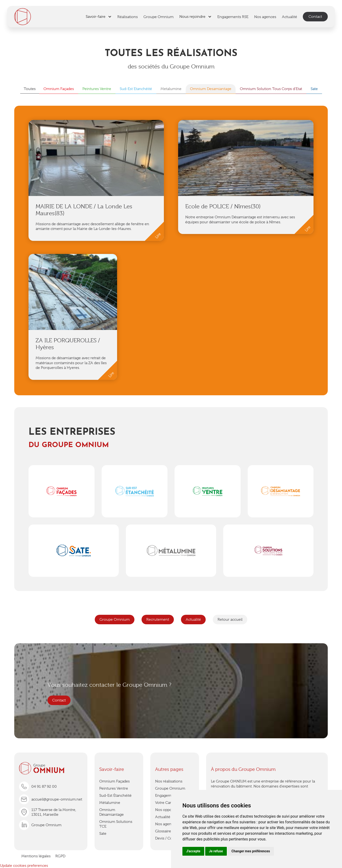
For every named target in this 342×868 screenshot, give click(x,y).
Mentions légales (36, 856)
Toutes (30, 89)
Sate (103, 834)
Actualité (193, 620)
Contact (315, 17)
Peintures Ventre (114, 788)
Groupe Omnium (115, 620)
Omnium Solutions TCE (116, 824)
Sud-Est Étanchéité (115, 796)
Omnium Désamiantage (112, 812)
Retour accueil (230, 620)
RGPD (60, 856)
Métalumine (110, 803)
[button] (99, 17)
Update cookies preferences (24, 866)
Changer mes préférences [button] (251, 851)
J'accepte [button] (193, 851)
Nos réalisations (169, 781)
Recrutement (158, 620)
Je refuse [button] (216, 851)
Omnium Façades (114, 781)
